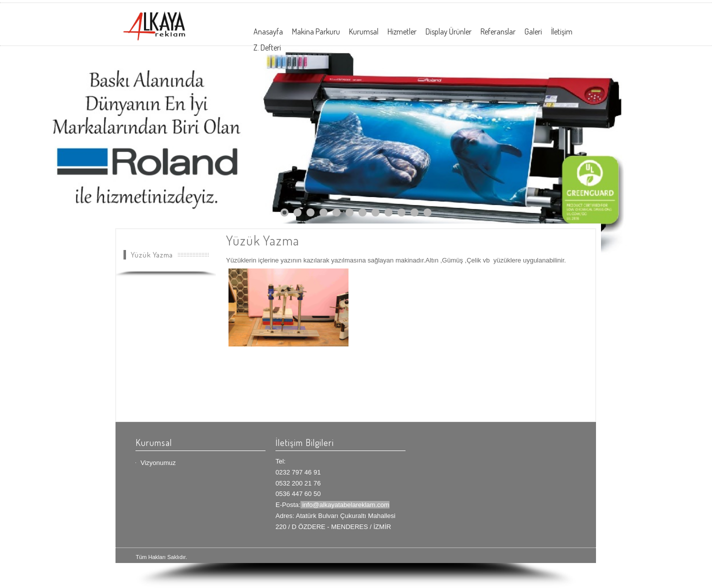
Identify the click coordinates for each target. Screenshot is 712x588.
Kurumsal (364, 31)
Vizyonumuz (158, 463)
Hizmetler (402, 31)
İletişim (562, 31)
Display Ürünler (448, 31)
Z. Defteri (267, 47)
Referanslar (498, 31)
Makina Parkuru (316, 31)
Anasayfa (268, 31)
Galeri (533, 31)
